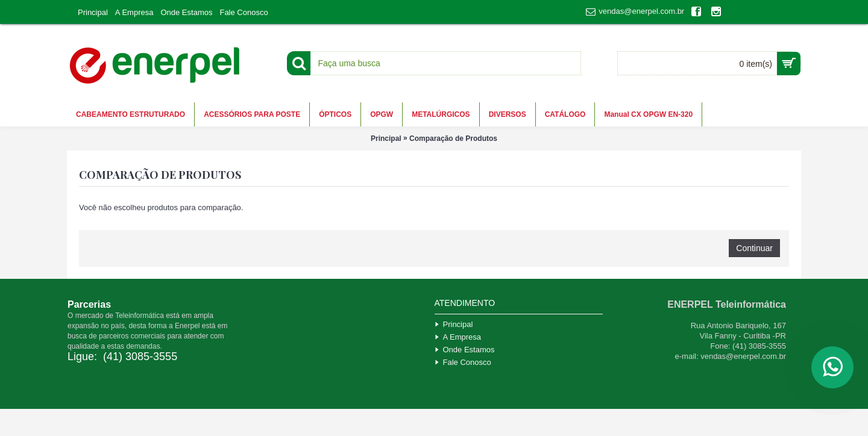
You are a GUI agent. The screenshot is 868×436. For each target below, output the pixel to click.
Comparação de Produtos (453, 139)
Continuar (754, 248)
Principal (386, 139)
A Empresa (458, 337)
